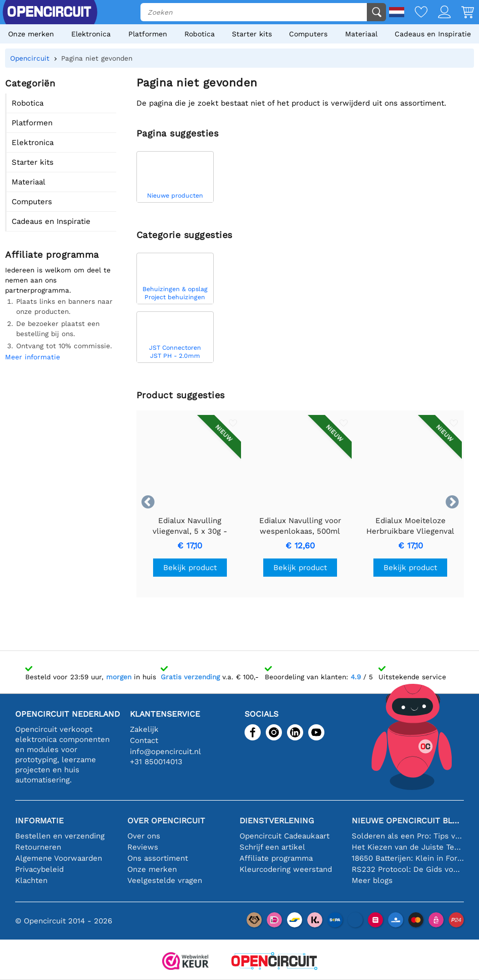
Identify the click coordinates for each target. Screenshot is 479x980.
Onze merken (31, 34)
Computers (308, 34)
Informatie (39, 821)
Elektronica (91, 34)
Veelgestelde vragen (165, 880)
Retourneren (38, 847)
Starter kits (252, 34)
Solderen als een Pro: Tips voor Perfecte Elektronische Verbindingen (408, 836)
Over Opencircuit (166, 821)
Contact (144, 740)
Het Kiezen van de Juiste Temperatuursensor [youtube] (408, 847)
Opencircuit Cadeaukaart (284, 836)
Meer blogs (372, 880)
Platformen (148, 34)
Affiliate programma (276, 858)
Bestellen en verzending (60, 836)
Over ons (144, 836)
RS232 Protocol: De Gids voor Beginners (408, 869)
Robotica (200, 34)
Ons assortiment (158, 858)
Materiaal (361, 34)
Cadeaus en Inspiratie (433, 34)
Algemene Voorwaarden (59, 858)
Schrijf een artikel (272, 847)
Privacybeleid (39, 869)
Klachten (31, 880)
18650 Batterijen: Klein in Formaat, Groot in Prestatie (408, 858)
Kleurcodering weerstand (286, 869)
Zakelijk (144, 729)
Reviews (143, 847)
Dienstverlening (277, 821)
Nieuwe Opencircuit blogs (408, 821)
